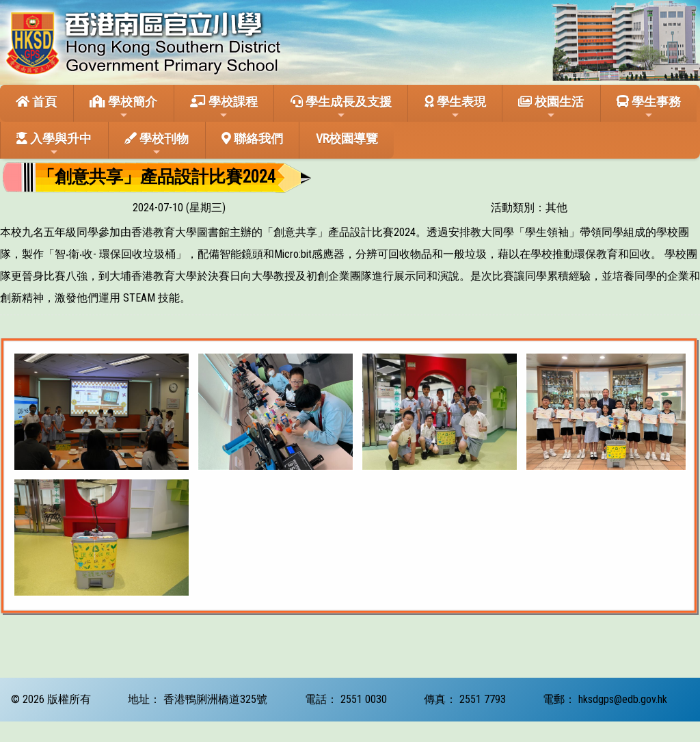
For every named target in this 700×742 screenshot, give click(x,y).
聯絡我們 (252, 138)
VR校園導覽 (347, 138)
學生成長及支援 (341, 107)
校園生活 (551, 107)
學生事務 (649, 107)
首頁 (36, 102)
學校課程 (224, 107)
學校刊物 (157, 144)
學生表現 (455, 107)
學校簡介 (123, 107)
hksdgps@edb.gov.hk (623, 699)
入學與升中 (54, 144)
